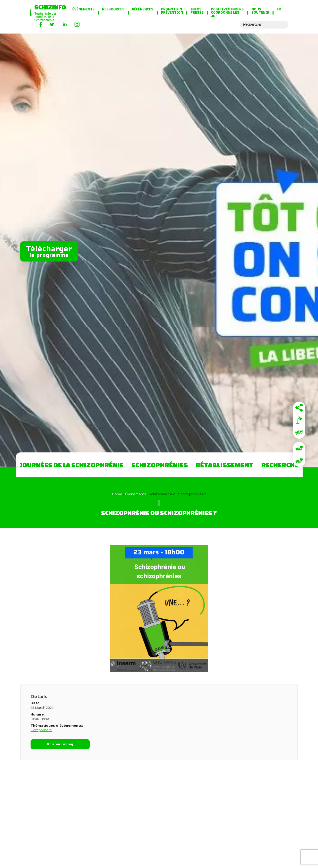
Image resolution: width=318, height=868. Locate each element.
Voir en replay (60, 744)
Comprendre (41, 730)
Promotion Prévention (172, 11)
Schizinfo (50, 7)
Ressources (113, 9)
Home (117, 494)
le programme (49, 251)
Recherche (280, 465)
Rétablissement (225, 465)
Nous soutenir (260, 11)
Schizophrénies (160, 465)
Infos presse (197, 11)
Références (143, 9)
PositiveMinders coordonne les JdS (227, 13)
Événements (83, 9)
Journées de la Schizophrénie (72, 465)
